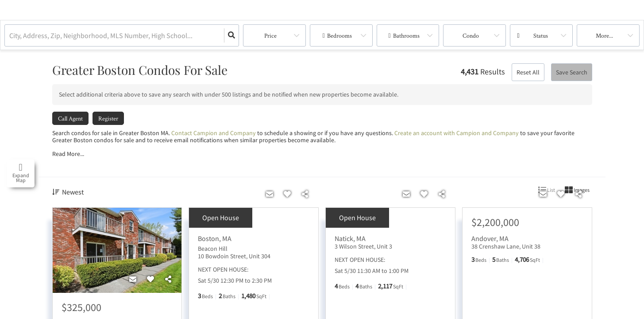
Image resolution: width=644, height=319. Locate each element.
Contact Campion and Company (214, 133)
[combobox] (10, 36)
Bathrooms (406, 35)
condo (471, 35)
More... (604, 35)
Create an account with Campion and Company (457, 133)
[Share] (168, 280)
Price (270, 35)
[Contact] (133, 280)
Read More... (68, 154)
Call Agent (70, 118)
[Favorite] (150, 280)
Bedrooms (339, 35)
